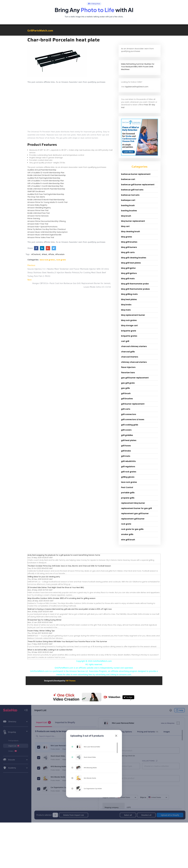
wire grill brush (128, 540)
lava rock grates (47, 260)
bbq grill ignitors (129, 273)
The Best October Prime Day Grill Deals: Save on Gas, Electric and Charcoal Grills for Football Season (69, 566)
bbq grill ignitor (128, 268)
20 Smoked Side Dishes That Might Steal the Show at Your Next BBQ (56, 587)
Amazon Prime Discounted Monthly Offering (47, 221)
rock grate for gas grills (132, 529)
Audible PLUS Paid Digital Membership (44, 178)
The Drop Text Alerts (36, 197)
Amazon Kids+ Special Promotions (42, 227)
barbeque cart (128, 200)
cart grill (125, 341)
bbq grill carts (128, 252)
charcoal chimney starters (134, 346)
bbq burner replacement (133, 221)
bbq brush (126, 216)
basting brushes (129, 211)
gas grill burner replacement (135, 378)
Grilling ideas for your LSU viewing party (44, 577)
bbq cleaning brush (131, 231)
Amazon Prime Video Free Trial (41, 237)
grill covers (126, 430)
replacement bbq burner (133, 503)
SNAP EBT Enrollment (36, 191)
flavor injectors (128, 367)
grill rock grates (129, 472)
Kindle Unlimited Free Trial (38, 213)
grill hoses (126, 446)
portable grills (128, 493)
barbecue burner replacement (136, 174)
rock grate (61, 260)
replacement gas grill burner (135, 513)
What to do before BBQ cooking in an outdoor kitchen (50, 650)
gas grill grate (128, 383)
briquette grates (129, 336)
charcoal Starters (130, 357)
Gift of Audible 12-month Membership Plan (46, 173)
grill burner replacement (133, 404)
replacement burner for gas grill (136, 508)
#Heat (44, 254)
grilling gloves (128, 477)
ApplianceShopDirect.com (137, 87)
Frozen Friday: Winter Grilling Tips (41, 631)
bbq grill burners (129, 247)
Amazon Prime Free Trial (38, 210)
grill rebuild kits (128, 461)
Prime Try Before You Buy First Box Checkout (47, 229)
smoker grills (127, 534)
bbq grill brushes (129, 242)
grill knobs (126, 451)
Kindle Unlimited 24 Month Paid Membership (47, 175)
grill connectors (129, 414)
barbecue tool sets (130, 195)
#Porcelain (60, 254)
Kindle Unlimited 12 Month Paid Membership (46, 189)
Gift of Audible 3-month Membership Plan (46, 181)
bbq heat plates (129, 299)
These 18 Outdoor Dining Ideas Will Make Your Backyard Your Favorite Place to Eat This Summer (67, 641)
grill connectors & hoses (133, 419)
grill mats (126, 456)
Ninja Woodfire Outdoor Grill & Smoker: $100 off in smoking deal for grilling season (62, 598)
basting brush (128, 205)
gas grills (125, 388)
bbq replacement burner (133, 315)
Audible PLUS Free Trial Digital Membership (46, 194)
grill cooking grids (130, 425)
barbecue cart (128, 179)
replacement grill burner (133, 519)
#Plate (51, 254)
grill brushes (127, 399)
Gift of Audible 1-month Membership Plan (45, 186)
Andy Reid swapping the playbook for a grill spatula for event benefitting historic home (64, 555)
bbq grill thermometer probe (135, 284)
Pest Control (127, 487)
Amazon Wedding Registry (39, 208)
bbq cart (125, 226)
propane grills (128, 498)
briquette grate (129, 331)
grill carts (126, 409)
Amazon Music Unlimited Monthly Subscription (48, 232)
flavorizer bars (128, 373)
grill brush (126, 393)
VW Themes (70, 681)
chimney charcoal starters (134, 362)
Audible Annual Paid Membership (42, 170)
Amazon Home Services (38, 216)
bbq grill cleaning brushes (134, 258)
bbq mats (126, 310)
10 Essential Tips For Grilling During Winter (45, 620)
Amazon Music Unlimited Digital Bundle (44, 235)
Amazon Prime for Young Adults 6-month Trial (47, 202)
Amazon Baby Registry (37, 205)
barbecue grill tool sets (132, 190)
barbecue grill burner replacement (138, 185)
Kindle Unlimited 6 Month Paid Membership (46, 200)
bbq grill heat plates (131, 263)
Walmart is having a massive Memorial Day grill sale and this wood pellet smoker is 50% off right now (70, 609)
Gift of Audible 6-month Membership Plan (46, 183)
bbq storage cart (129, 325)
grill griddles (127, 435)
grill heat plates (129, 440)
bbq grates (127, 237)
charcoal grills (128, 352)
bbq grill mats (128, 279)
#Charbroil (36, 254)
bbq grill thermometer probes (135, 289)
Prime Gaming (34, 218)
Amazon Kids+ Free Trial (38, 224)
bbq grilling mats (129, 294)
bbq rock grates (129, 320)
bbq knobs (126, 305)
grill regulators (128, 467)
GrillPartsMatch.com (40, 30)
